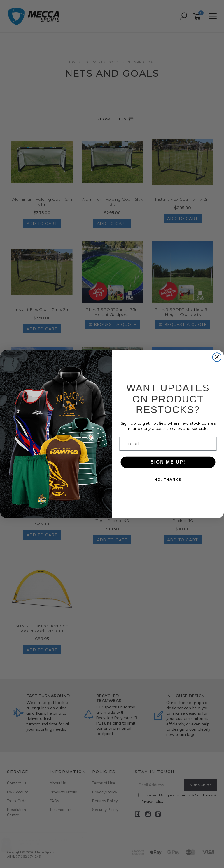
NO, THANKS (168, 480)
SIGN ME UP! (168, 462)
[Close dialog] (217, 357)
